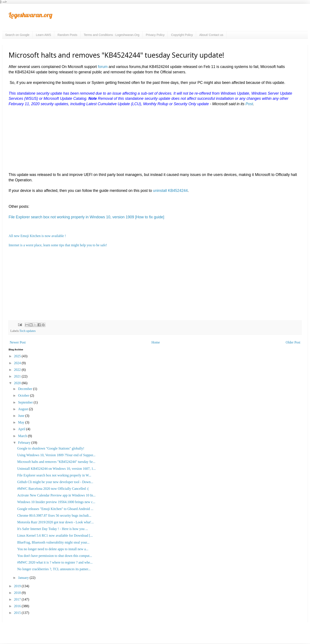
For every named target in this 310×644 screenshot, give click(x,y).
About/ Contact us (211, 35)
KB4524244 (178, 191)
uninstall (160, 191)
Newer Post (18, 342)
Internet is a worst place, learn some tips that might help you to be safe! (58, 245)
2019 (18, 586)
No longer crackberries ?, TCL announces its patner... (54, 569)
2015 (18, 613)
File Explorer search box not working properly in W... (54, 475)
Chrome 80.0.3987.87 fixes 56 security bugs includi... (54, 515)
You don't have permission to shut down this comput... (55, 556)
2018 (18, 593)
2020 (18, 383)
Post (249, 104)
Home (156, 342)
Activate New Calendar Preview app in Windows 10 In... (56, 495)
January (24, 578)
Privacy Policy (155, 35)
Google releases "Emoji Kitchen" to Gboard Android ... (55, 509)
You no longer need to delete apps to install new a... (53, 549)
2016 (18, 606)
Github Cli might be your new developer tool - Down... (55, 482)
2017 (18, 599)
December (26, 389)
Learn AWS (43, 35)
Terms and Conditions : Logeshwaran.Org (112, 35)
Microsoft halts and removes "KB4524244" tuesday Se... (56, 462)
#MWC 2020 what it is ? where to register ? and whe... (55, 562)
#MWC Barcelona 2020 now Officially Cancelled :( (53, 489)
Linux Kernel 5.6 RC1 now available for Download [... (55, 535)
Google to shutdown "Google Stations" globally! (51, 448)
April (22, 429)
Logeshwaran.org (30, 15)
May (22, 422)
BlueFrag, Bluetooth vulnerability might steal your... (53, 542)
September (26, 402)
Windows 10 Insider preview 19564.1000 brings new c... (56, 502)
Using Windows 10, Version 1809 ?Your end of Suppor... (56, 455)
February (25, 443)
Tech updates (27, 331)
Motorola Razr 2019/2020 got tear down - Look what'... (55, 522)
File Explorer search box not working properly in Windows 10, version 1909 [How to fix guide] (86, 217)
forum (103, 67)
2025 (18, 356)
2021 (18, 376)
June (22, 416)
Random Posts (67, 35)
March (23, 436)
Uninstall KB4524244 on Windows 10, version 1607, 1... (56, 469)
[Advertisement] (138, 142)
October (24, 395)
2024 (18, 363)
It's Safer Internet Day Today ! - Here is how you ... (53, 529)
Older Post (293, 342)
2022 (18, 370)
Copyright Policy (182, 35)
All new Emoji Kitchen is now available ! (37, 236)
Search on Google (17, 35)
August (23, 409)
